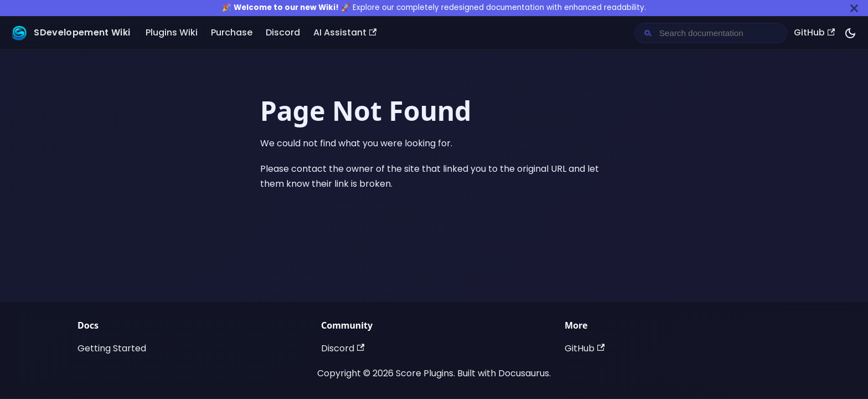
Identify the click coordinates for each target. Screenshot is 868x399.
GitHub (814, 32)
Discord (283, 32)
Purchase (232, 32)
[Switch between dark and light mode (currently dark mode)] (850, 33)
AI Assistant (345, 32)
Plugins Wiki (172, 32)
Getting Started (112, 348)
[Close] (854, 8)
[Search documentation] (720, 33)
